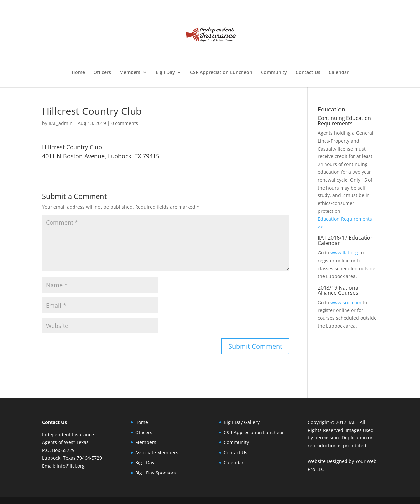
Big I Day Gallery (242, 422)
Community (274, 73)
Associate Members (157, 452)
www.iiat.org (344, 253)
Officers (102, 73)
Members (130, 73)
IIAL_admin (61, 123)
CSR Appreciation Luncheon (221, 73)
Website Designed (328, 461)
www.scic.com (346, 302)
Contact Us (308, 73)
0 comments (125, 123)
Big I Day (165, 73)
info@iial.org (71, 466)
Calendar (339, 73)
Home (78, 73)
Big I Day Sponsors (156, 473)
